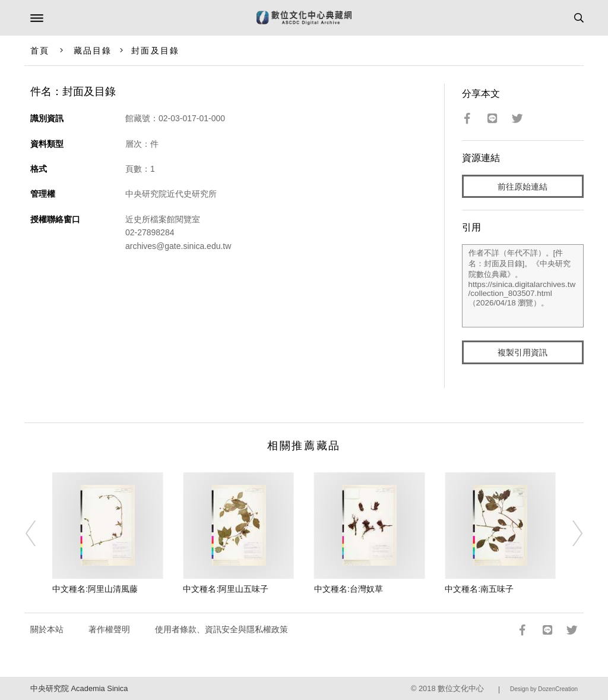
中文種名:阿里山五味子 (226, 589)
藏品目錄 (93, 51)
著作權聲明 (109, 629)
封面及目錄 (155, 51)
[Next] (569, 534)
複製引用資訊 (522, 352)
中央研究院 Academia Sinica (79, 688)
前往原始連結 (522, 187)
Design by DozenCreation (544, 689)
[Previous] (39, 534)
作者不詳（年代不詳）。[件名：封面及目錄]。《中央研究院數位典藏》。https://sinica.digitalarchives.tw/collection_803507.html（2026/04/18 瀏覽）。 (523, 286)
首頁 (40, 51)
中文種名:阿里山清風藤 (95, 589)
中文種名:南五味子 (479, 589)
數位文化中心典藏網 (304, 18)
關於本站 (47, 629)
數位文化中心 (461, 688)
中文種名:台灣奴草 (349, 589)
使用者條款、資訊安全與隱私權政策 (221, 629)
